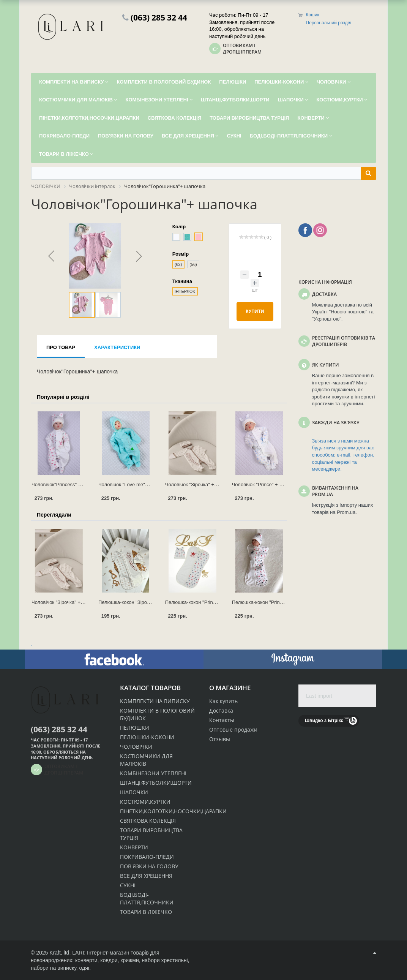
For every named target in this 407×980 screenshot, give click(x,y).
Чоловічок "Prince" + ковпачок (266, 484)
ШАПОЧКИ (134, 792)
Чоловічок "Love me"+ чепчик (132, 484)
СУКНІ (128, 885)
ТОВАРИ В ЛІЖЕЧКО (146, 912)
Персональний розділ (329, 23)
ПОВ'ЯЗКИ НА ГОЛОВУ (149, 866)
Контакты (222, 720)
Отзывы (220, 739)
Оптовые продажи (233, 729)
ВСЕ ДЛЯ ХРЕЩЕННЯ (146, 876)
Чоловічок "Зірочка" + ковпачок (200, 484)
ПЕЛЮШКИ (135, 728)
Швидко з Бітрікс (324, 721)
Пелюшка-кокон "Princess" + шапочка (208, 602)
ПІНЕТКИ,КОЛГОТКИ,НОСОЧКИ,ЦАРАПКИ (173, 811)
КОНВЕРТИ (134, 847)
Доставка (221, 710)
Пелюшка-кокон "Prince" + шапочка (272, 602)
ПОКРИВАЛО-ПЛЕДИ (147, 857)
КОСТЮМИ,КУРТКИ (145, 802)
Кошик (313, 15)
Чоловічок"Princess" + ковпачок (67, 484)
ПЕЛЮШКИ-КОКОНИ (147, 737)
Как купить (223, 701)
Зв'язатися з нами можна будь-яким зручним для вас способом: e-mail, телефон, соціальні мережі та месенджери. (343, 455)
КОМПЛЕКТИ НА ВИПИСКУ (155, 701)
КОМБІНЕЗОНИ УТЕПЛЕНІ (153, 773)
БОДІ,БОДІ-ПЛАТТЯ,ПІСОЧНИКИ (147, 899)
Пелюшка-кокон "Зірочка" (127, 602)
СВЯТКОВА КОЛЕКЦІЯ (148, 821)
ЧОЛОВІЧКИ (136, 747)
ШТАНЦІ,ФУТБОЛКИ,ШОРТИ (156, 783)
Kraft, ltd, (60, 953)
